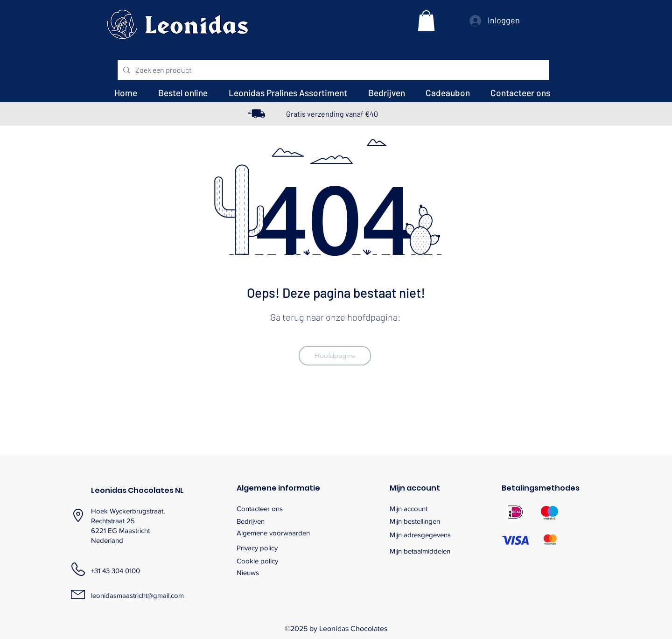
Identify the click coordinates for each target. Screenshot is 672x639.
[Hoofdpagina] (335, 356)
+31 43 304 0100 (115, 571)
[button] (426, 21)
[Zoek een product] (332, 70)
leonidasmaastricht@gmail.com (137, 595)
